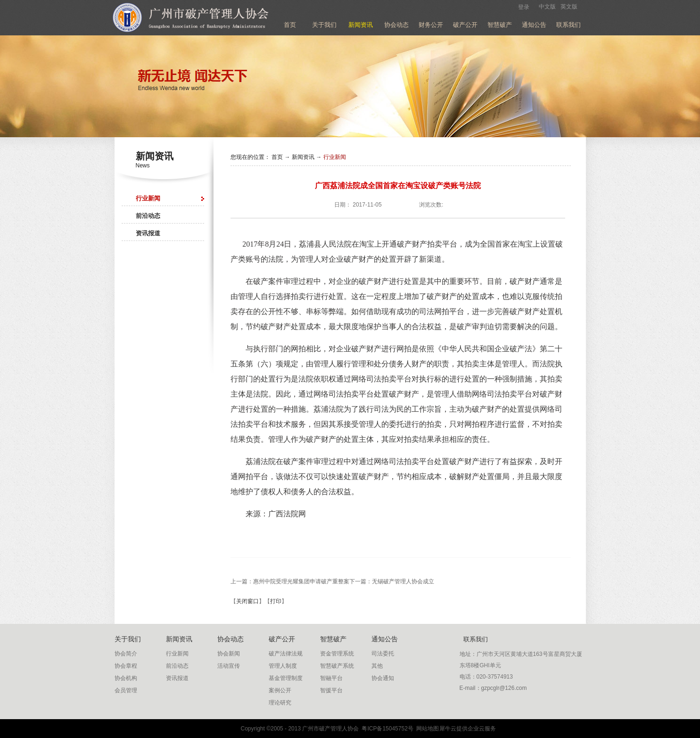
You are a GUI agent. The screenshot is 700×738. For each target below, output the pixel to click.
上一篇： (290, 581)
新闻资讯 (303, 157)
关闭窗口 (247, 601)
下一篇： (392, 581)
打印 (276, 601)
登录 (524, 7)
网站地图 (426, 729)
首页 (290, 25)
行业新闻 (335, 157)
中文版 (547, 7)
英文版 (569, 7)
